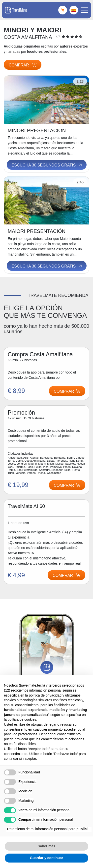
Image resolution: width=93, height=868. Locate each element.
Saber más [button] (46, 846)
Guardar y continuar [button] (47, 858)
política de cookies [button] (22, 719)
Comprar (23, 65)
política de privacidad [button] (45, 695)
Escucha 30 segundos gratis (47, 165)
